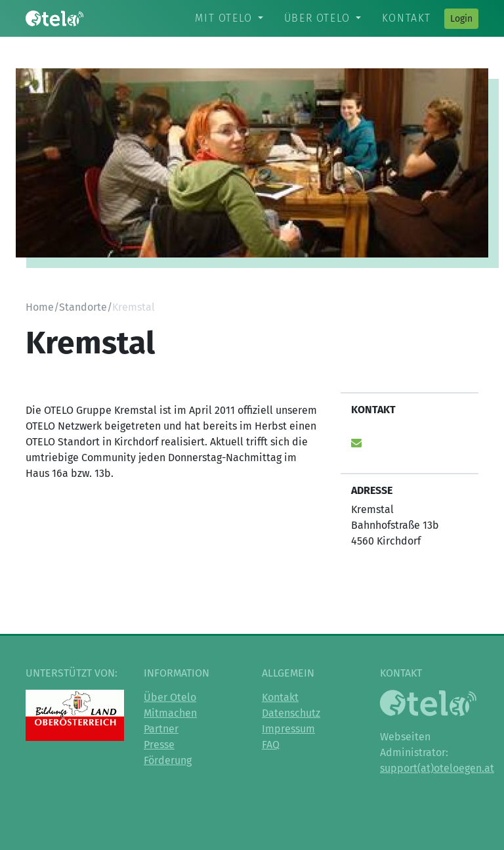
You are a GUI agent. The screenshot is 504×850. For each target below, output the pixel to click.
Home (40, 307)
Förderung (168, 760)
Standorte (83, 307)
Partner (161, 729)
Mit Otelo (223, 18)
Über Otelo (317, 18)
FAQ (271, 745)
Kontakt (407, 18)
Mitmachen (170, 713)
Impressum (288, 729)
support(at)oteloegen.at (437, 768)
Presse (159, 745)
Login (461, 19)
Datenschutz (291, 713)
